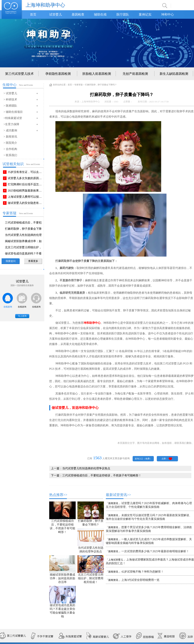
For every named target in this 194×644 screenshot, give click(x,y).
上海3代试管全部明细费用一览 (140, 580)
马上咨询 (22, 316)
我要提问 (11, 261)
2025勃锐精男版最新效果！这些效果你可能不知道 (25, 191)
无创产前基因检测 (135, 74)
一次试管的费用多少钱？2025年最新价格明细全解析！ (155, 551)
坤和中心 (168, 14)
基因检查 (78, 14)
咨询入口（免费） (143, 459)
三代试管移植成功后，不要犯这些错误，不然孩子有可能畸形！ (102, 475)
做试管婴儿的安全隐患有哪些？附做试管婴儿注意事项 (25, 203)
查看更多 (33, 261)
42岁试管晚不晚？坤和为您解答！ (143, 572)
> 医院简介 (10, 143)
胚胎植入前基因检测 (97, 74)
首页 (33, 14)
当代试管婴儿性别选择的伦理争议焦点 (86, 468)
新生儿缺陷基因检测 (174, 74)
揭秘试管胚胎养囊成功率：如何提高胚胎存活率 (62, 578)
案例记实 (145, 14)
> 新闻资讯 (10, 137)
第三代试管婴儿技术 (19, 74)
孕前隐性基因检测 (58, 74)
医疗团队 (123, 14)
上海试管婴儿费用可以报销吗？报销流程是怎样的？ (25, 197)
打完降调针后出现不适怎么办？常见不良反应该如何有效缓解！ (25, 184)
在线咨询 (8, 307)
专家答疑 (78, 85)
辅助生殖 (100, 14)
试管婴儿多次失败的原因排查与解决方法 (25, 178)
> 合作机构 (10, 149)
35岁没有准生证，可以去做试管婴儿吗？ (25, 172)
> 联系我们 (10, 155)
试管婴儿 (56, 14)
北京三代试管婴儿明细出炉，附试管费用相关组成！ (91, 578)
